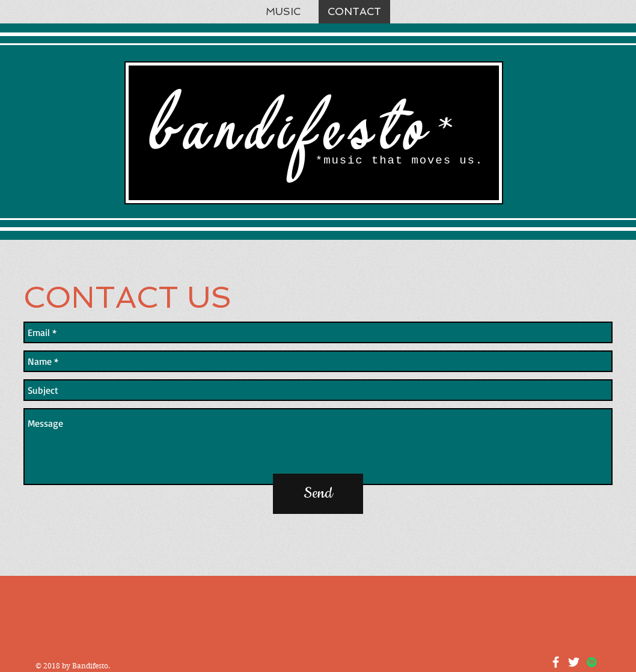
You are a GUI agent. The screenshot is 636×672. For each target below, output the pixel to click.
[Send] (318, 494)
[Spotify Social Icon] (592, 662)
